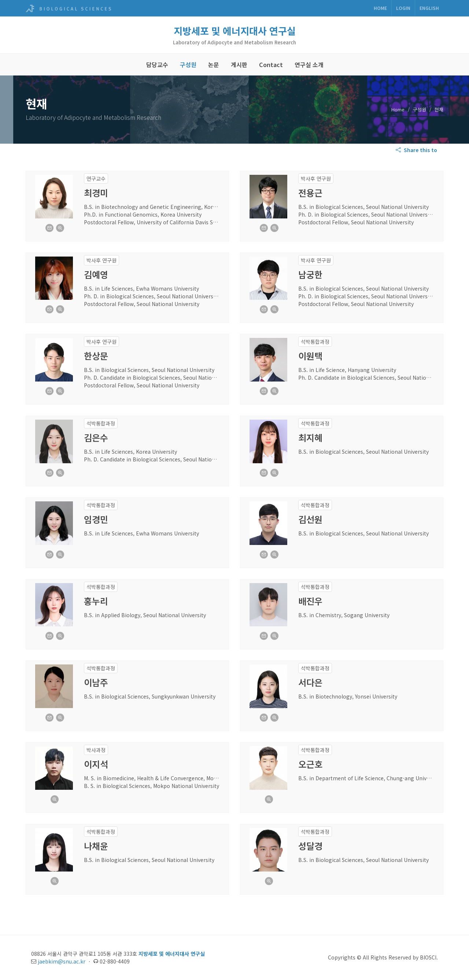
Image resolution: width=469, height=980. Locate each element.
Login (403, 8)
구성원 (188, 65)
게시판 (239, 65)
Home (380, 8)
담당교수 (157, 65)
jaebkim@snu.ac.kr (62, 961)
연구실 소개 (309, 65)
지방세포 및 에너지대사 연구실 (235, 31)
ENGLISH (429, 8)
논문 (214, 65)
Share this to (417, 150)
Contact (271, 65)
